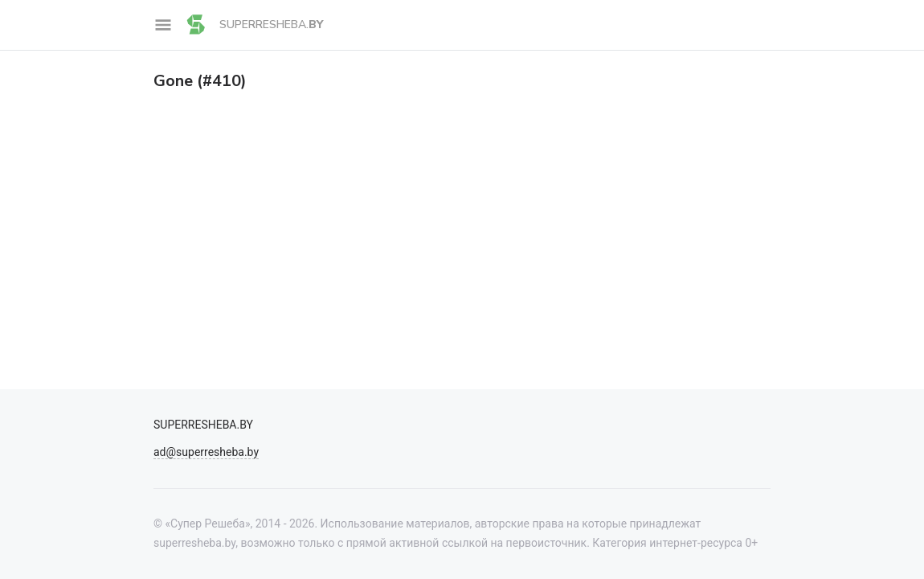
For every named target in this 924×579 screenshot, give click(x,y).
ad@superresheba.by (206, 452)
